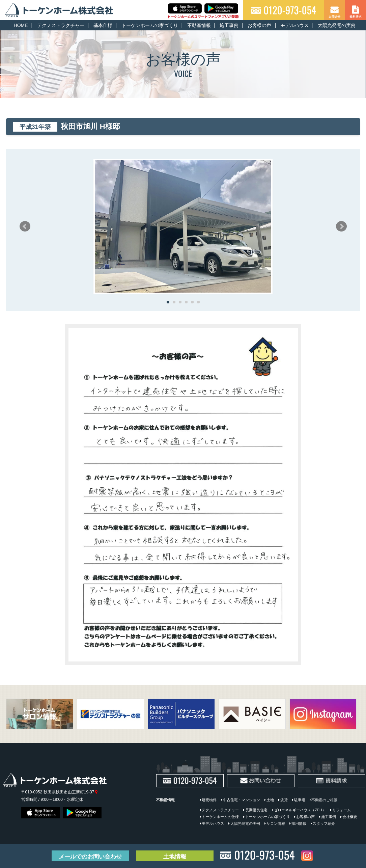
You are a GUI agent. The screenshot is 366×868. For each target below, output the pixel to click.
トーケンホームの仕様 (220, 817)
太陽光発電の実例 (337, 25)
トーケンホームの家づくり (150, 25)
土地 (270, 800)
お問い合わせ (90, 857)
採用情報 (299, 823)
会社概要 (350, 817)
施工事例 (229, 25)
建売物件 (209, 800)
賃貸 (284, 800)
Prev (25, 226)
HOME (21, 25)
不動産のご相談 (324, 800)
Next (341, 226)
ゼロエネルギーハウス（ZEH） (300, 810)
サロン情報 (276, 823)
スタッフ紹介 (324, 823)
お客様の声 (259, 25)
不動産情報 (199, 25)
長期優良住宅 (256, 810)
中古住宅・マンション (242, 800)
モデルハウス (294, 25)
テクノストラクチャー (61, 25)
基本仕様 (103, 25)
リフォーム (342, 810)
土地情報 (175, 857)
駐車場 (300, 800)
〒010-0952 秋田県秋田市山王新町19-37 (59, 792)
